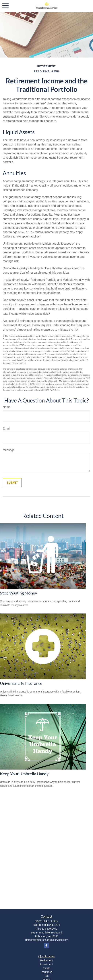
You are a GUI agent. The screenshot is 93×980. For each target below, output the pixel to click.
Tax (46, 976)
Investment (46, 964)
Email (6, 428)
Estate (46, 968)
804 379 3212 (51, 921)
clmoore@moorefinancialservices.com (47, 940)
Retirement (46, 960)
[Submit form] (12, 483)
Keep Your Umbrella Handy (24, 774)
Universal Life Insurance (21, 683)
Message (9, 450)
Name (7, 407)
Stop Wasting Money (19, 593)
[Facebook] (46, 946)
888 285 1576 (52, 925)
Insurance (46, 972)
